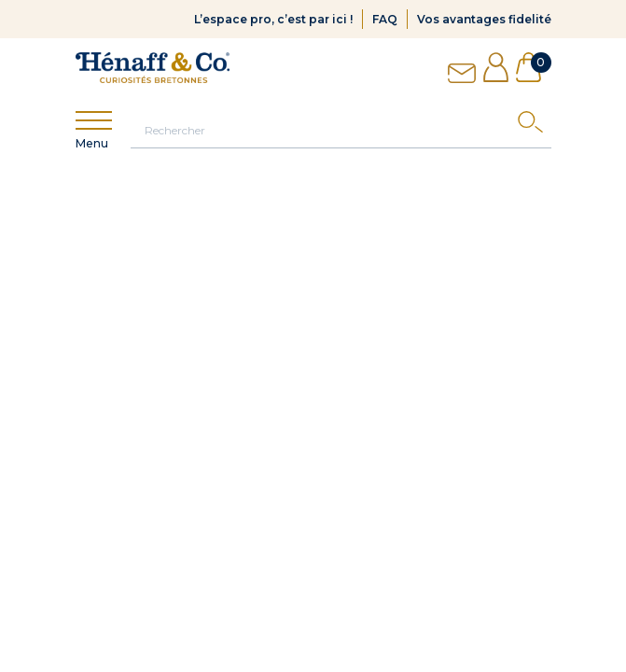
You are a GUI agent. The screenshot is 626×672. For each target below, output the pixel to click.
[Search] (535, 126)
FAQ (385, 19)
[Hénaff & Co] (153, 68)
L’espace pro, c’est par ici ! (273, 19)
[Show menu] (94, 121)
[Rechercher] (341, 130)
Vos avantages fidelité (484, 19)
